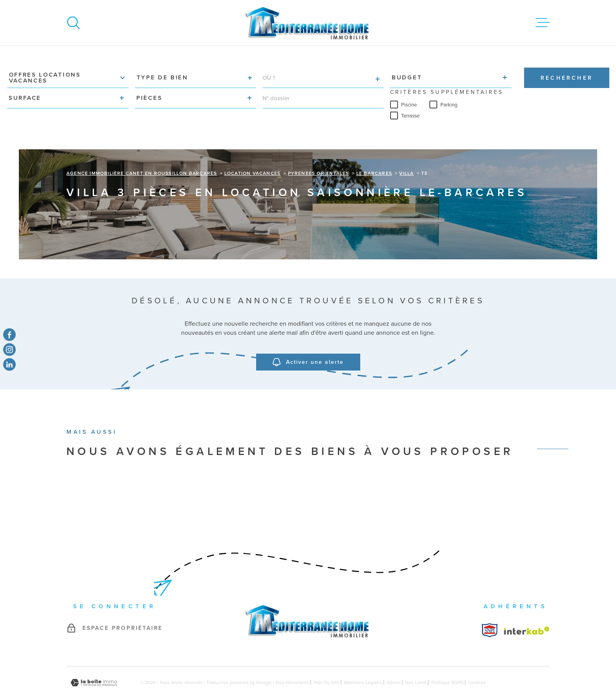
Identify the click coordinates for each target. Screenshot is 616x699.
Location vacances (252, 154)
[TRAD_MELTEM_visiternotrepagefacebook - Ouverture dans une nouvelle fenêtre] (9, 334)
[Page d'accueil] (308, 23)
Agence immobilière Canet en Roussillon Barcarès (142, 154)
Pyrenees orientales (319, 154)
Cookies (477, 664)
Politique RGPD (447, 664)
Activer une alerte (308, 343)
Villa (406, 154)
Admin (393, 664)
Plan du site (327, 664)
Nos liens (416, 664)
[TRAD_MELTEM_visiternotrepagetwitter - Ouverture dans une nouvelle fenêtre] (9, 365)
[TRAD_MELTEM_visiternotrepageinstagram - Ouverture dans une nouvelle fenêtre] (9, 350)
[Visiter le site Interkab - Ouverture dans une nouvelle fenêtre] (490, 611)
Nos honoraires (292, 664)
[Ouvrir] (73, 23)
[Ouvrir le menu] (543, 23)
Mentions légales (363, 664)
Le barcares (374, 154)
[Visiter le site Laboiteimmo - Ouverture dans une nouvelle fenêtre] (94, 664)
